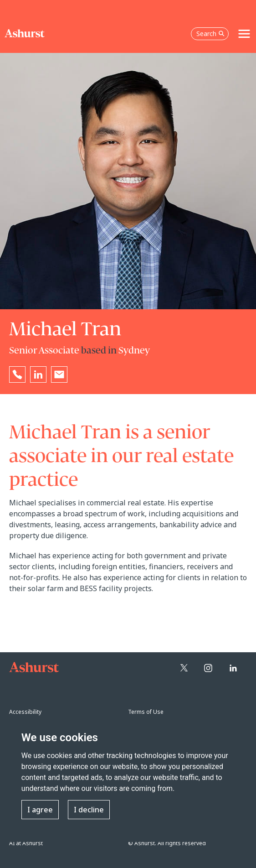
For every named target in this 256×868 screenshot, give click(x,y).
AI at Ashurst (26, 843)
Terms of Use (146, 712)
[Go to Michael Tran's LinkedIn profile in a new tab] (38, 374)
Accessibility (25, 712)
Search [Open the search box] (210, 34)
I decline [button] (89, 810)
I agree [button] (40, 810)
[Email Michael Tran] (59, 374)
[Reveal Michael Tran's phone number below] (17, 374)
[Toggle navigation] (244, 34)
